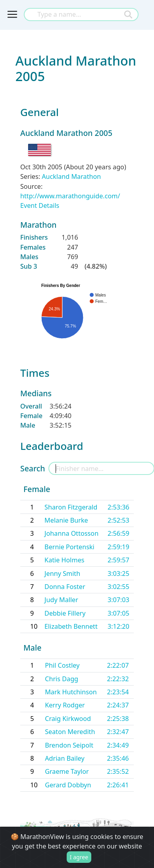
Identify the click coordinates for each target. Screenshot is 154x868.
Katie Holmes (64, 560)
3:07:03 (118, 600)
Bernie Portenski (69, 547)
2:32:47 (118, 732)
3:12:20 (118, 626)
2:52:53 (118, 520)
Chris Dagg (62, 679)
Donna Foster (65, 587)
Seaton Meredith (70, 732)
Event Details (40, 205)
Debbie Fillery (65, 613)
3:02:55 (118, 587)
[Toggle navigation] (13, 14)
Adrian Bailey (64, 758)
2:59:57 (118, 560)
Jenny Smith (62, 573)
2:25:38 (118, 719)
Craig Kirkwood (68, 719)
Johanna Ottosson (71, 533)
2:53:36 (118, 507)
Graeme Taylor (67, 771)
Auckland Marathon (71, 176)
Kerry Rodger (65, 705)
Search (33, 468)
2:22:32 (118, 679)
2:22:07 (118, 665)
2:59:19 (118, 547)
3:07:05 (118, 613)
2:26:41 (118, 785)
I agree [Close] (79, 857)
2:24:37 (118, 705)
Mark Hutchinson (71, 692)
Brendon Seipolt (69, 745)
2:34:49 (118, 745)
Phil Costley (62, 665)
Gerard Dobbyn (68, 785)
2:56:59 (118, 533)
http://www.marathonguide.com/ (70, 196)
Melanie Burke (66, 520)
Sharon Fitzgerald (71, 507)
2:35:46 (118, 758)
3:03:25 (118, 573)
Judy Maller (61, 600)
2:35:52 (118, 771)
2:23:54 (118, 692)
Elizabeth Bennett (71, 626)
